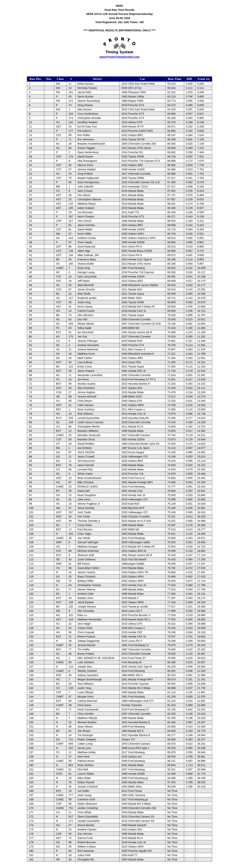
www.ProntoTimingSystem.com (119, 57)
